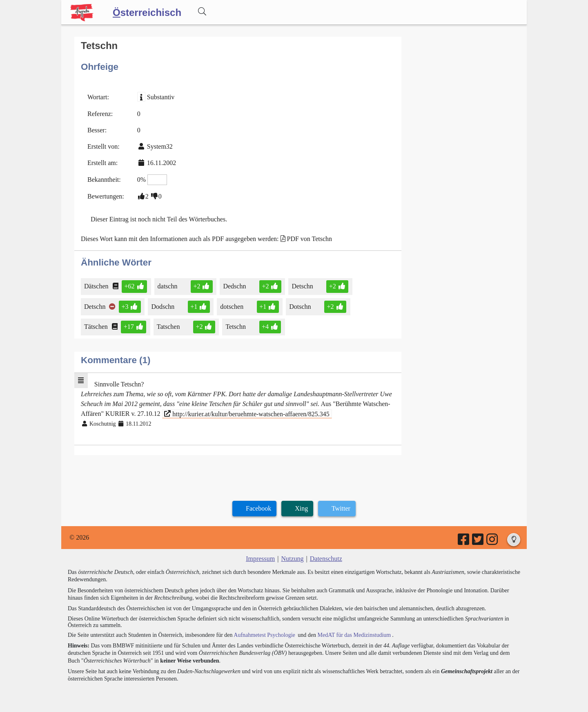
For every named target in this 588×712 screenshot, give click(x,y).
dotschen (232, 307)
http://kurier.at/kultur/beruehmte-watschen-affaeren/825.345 (247, 414)
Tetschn (236, 327)
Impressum (260, 559)
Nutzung (292, 559)
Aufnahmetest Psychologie (264, 635)
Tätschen (97, 327)
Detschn (303, 286)
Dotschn (301, 307)
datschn (169, 286)
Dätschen (97, 286)
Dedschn (235, 286)
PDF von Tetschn (310, 239)
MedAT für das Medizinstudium (354, 635)
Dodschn (163, 307)
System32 (160, 146)
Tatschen (169, 327)
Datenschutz (326, 559)
